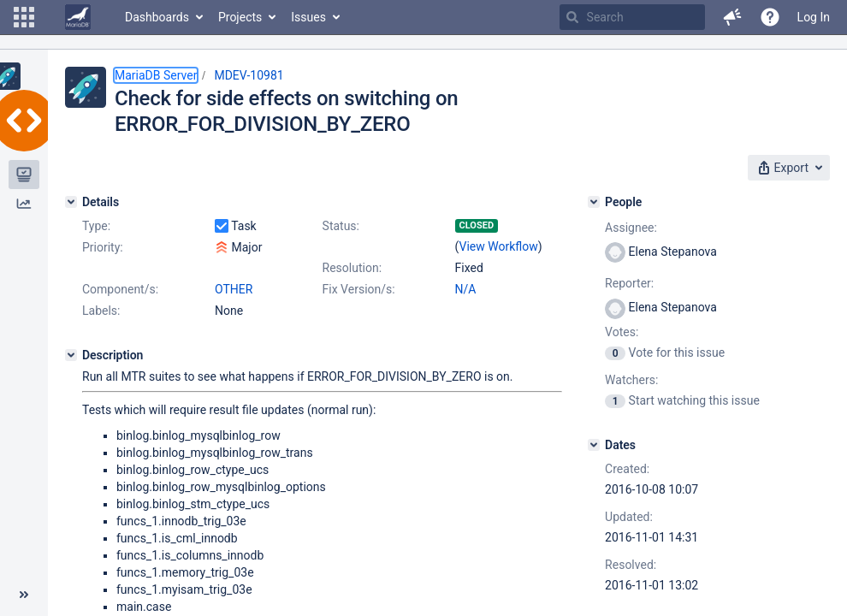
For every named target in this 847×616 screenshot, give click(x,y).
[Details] (71, 202)
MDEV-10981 (249, 75)
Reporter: (629, 283)
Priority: (103, 247)
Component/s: (120, 289)
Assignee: (631, 228)
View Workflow (499, 246)
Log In (814, 17)
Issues (308, 17)
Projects (240, 17)
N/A (466, 289)
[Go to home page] (78, 17)
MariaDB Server (156, 75)
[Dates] (594, 445)
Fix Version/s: (359, 289)
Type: (96, 226)
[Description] (71, 355)
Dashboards (157, 17)
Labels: (101, 311)
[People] (594, 202)
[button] (24, 17)
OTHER (234, 289)
